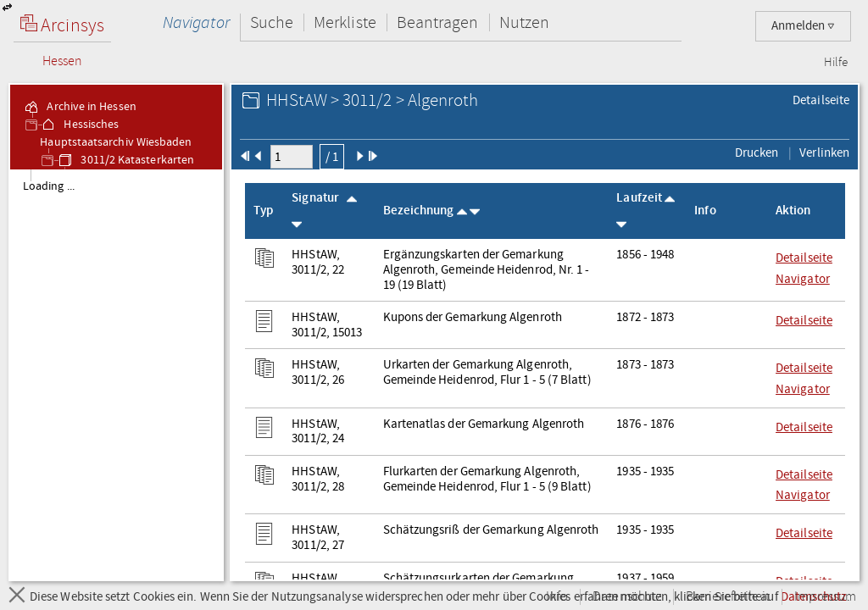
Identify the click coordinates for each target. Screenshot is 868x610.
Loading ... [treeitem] (49, 186)
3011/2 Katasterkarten (125, 160)
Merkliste (345, 22)
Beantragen (438, 22)
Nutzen (524, 22)
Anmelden (803, 26)
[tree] (116, 374)
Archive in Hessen (79, 107)
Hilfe (836, 63)
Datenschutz (627, 597)
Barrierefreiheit (728, 597)
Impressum (825, 597)
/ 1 (332, 157)
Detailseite (821, 100)
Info (557, 597)
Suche (272, 22)
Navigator (196, 22)
